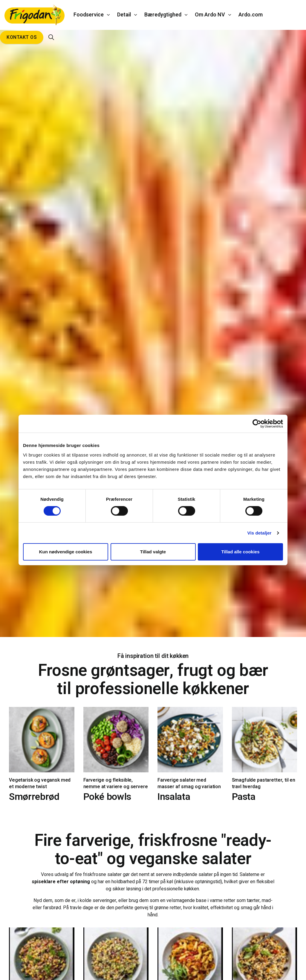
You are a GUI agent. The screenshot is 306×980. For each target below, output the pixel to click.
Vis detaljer (260, 533)
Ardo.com (251, 15)
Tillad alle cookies (240, 552)
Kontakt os (22, 37)
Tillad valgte (153, 552)
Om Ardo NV (210, 15)
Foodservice (89, 15)
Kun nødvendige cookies (66, 552)
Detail (124, 15)
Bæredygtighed (163, 15)
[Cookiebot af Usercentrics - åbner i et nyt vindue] (257, 424)
